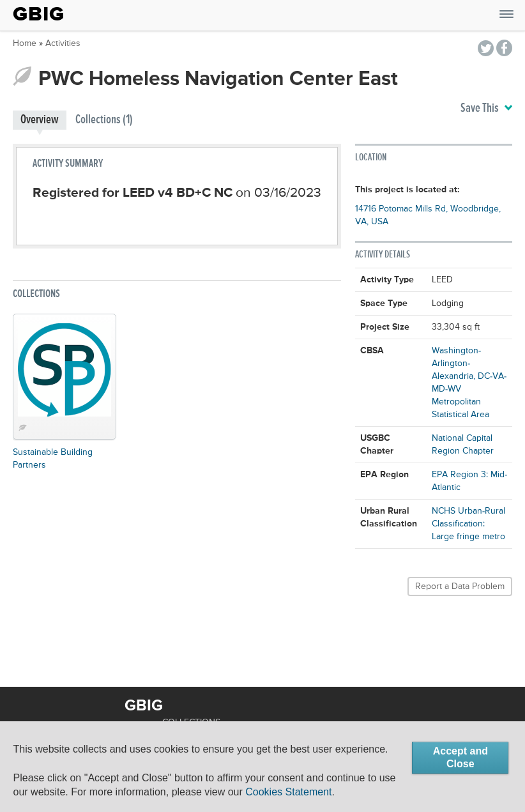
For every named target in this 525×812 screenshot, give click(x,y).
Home (25, 43)
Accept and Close (460, 757)
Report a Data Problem (460, 586)
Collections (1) (104, 120)
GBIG (39, 14)
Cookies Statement (288, 792)
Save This (486, 109)
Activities (63, 43)
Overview (40, 120)
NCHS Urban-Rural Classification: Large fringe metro (468, 524)
